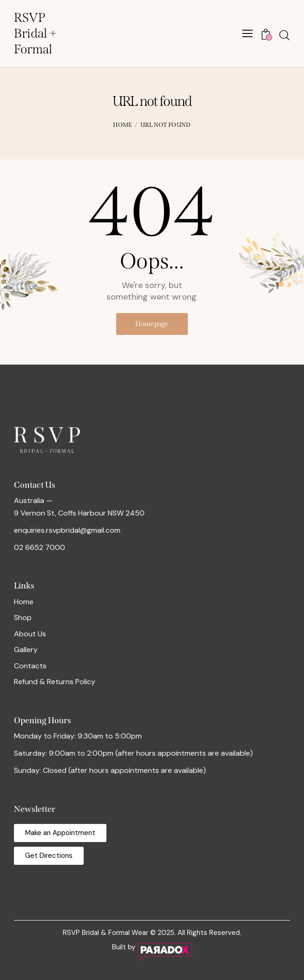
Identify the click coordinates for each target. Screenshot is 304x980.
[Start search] (284, 35)
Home (122, 125)
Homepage (152, 324)
